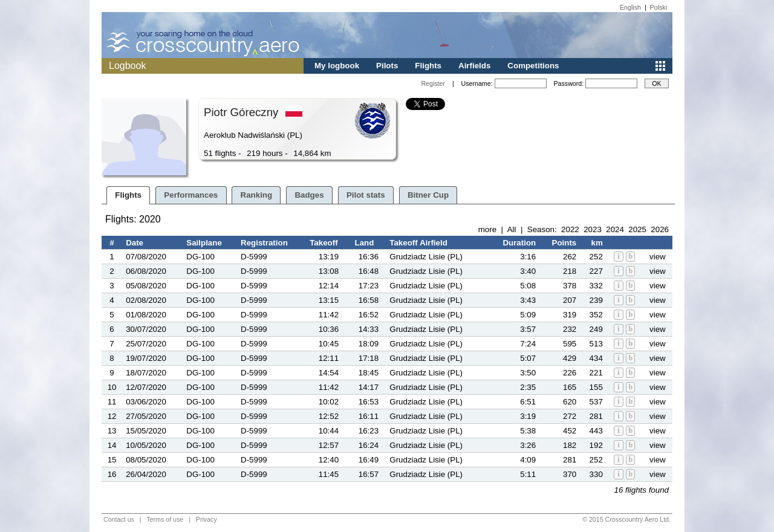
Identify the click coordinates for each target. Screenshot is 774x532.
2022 (570, 229)
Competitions (533, 66)
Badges (309, 195)
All (512, 229)
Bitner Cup (428, 195)
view (658, 257)
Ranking (257, 195)
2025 (637, 229)
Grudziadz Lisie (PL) (426, 257)
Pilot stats (366, 195)
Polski (659, 7)
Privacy (207, 519)
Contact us (119, 519)
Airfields (474, 66)
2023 (593, 229)
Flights (428, 66)
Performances (191, 195)
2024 (615, 229)
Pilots (387, 66)
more (487, 229)
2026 (660, 229)
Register (433, 83)
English (630, 7)
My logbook (337, 66)
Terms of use (165, 519)
